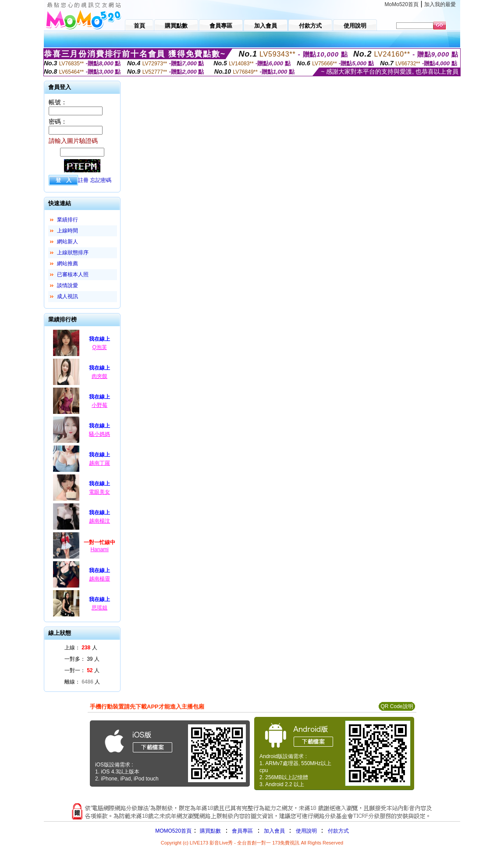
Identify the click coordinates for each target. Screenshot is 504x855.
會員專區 (242, 831)
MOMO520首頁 (173, 831)
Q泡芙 (99, 347)
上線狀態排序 (73, 253)
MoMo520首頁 (402, 4)
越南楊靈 (99, 579)
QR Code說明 (397, 706)
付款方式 (338, 831)
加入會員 (274, 831)
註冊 (83, 180)
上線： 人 (81, 648)
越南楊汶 (99, 521)
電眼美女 (99, 492)
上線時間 (67, 231)
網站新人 (67, 242)
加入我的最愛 (440, 4)
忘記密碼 (101, 180)
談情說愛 (67, 285)
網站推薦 (67, 264)
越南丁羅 (99, 463)
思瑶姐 (99, 608)
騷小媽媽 (99, 434)
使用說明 (306, 831)
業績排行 (67, 220)
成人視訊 (67, 296)
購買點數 (210, 831)
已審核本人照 (73, 274)
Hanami (99, 549)
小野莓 (99, 405)
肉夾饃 (99, 376)
